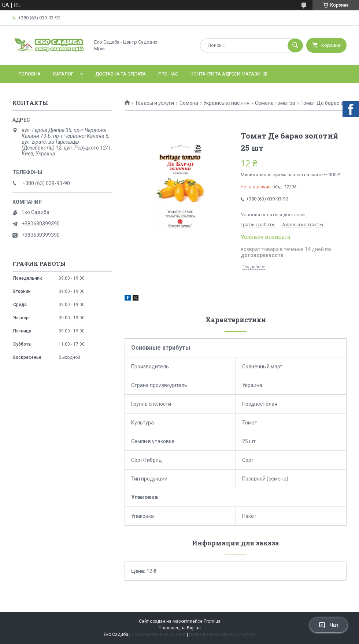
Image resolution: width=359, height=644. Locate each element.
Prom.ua (212, 621)
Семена (189, 103)
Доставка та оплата (121, 74)
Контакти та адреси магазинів (229, 74)
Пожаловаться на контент (159, 634)
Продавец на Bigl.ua (180, 628)
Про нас (168, 74)
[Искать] (295, 45)
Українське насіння (226, 103)
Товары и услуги (154, 103)
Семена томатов (275, 103)
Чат (329, 625)
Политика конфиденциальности (222, 634)
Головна (30, 74)
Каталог (63, 74)
